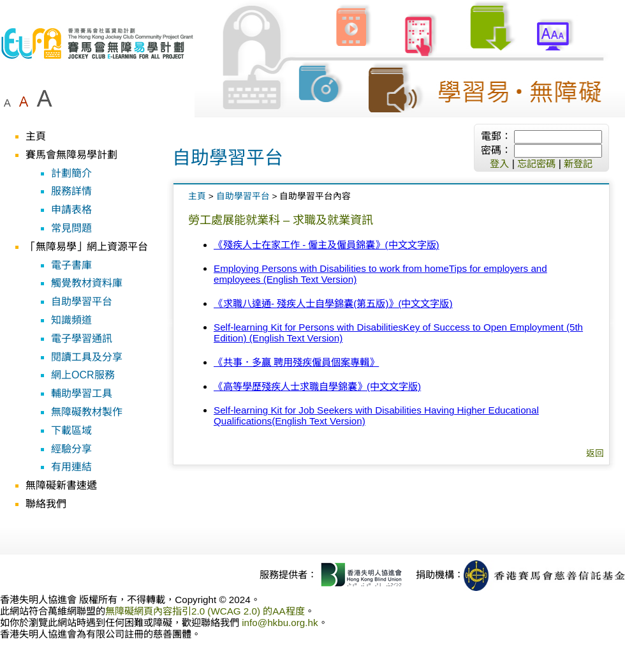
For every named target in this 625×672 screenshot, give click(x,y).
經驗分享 (71, 449)
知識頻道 (71, 320)
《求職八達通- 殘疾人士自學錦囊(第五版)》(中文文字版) (333, 303)
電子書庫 (71, 265)
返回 (595, 453)
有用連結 (71, 467)
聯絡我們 (46, 504)
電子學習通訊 (82, 339)
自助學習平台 (82, 302)
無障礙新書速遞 (61, 485)
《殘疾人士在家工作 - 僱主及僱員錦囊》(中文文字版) (327, 245)
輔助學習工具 (82, 393)
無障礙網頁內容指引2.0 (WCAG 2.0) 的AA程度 (205, 611)
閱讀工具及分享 (87, 357)
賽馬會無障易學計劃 (71, 155)
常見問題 (71, 228)
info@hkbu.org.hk (280, 623)
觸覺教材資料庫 (87, 283)
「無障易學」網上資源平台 (87, 247)
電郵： (496, 136)
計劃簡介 (71, 173)
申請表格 (71, 210)
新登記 (578, 164)
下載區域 (71, 430)
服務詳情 (71, 191)
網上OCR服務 (83, 375)
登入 (499, 164)
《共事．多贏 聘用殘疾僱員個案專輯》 (296, 362)
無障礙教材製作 (87, 412)
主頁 (36, 136)
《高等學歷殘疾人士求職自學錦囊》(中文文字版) (317, 386)
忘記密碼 (536, 164)
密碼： (496, 150)
